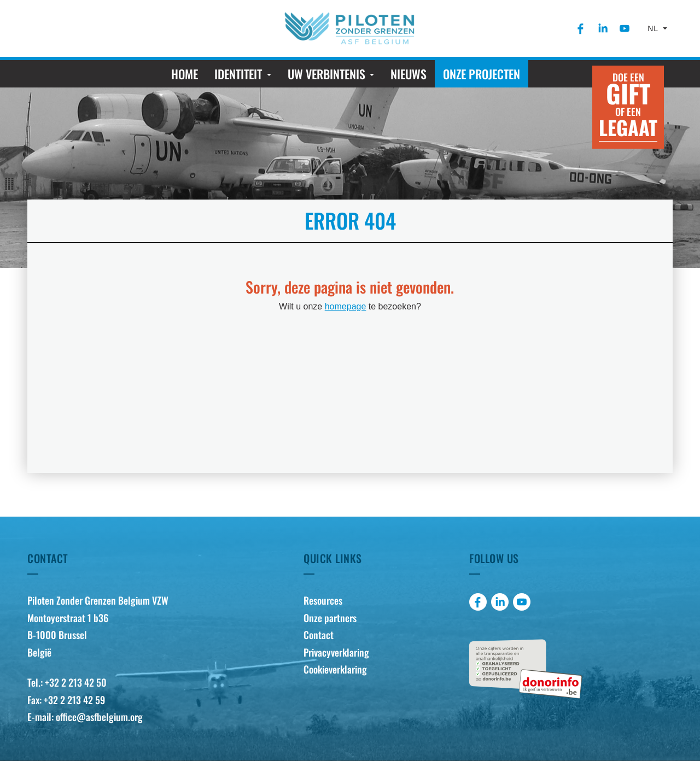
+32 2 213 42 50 (76, 682)
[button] (243, 74)
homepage (346, 306)
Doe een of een (628, 106)
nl (654, 28)
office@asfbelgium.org (99, 717)
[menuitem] (581, 28)
